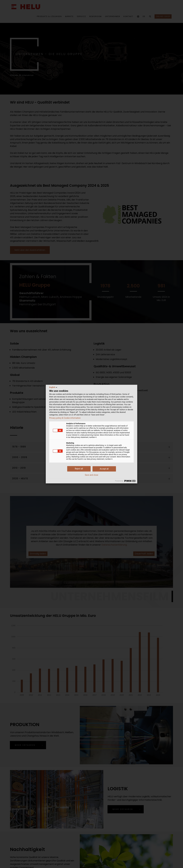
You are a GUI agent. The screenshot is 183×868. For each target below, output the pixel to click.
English (53, 387)
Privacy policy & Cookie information (65, 418)
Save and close (91, 475)
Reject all (79, 469)
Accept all (104, 469)
